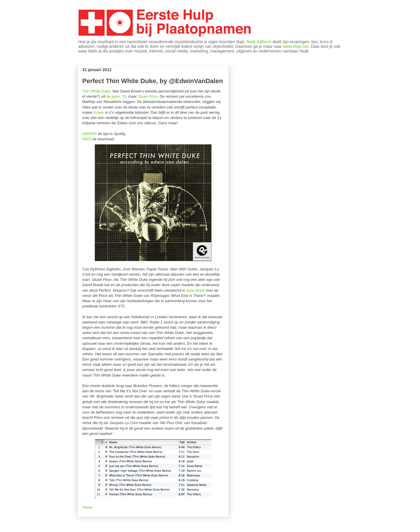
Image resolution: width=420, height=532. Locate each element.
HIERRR (90, 134)
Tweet (87, 507)
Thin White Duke (96, 91)
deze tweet (196, 290)
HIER (87, 139)
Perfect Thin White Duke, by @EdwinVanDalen (153, 81)
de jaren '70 (116, 96)
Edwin (99, 112)
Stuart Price (148, 96)
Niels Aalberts (259, 42)
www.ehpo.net (296, 46)
